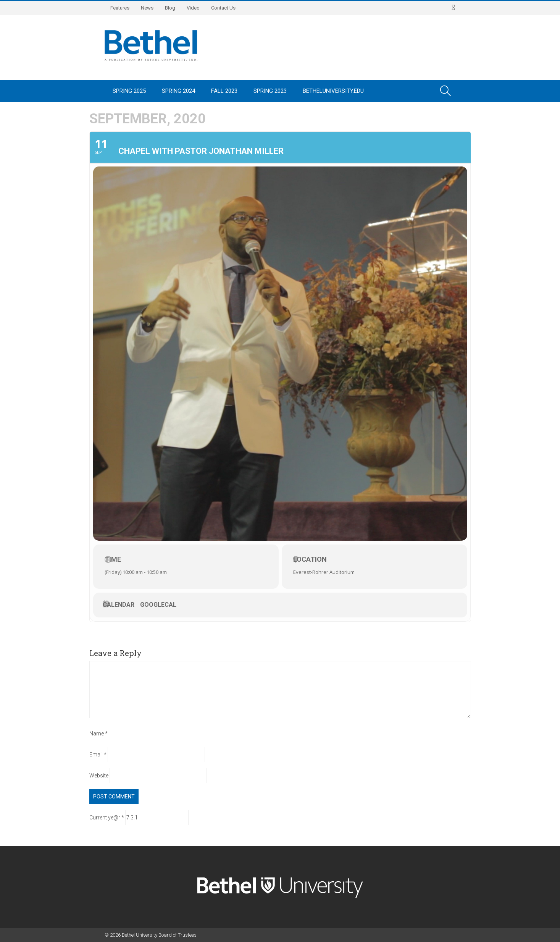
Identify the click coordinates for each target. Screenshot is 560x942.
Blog (170, 8)
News (147, 8)
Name (98, 734)
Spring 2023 (270, 91)
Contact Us (223, 8)
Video (193, 8)
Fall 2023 (224, 91)
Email (98, 755)
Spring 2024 (178, 91)
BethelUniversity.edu (333, 91)
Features (120, 8)
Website (99, 776)
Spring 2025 (129, 91)
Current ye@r (107, 818)
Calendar (119, 605)
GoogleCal (158, 605)
